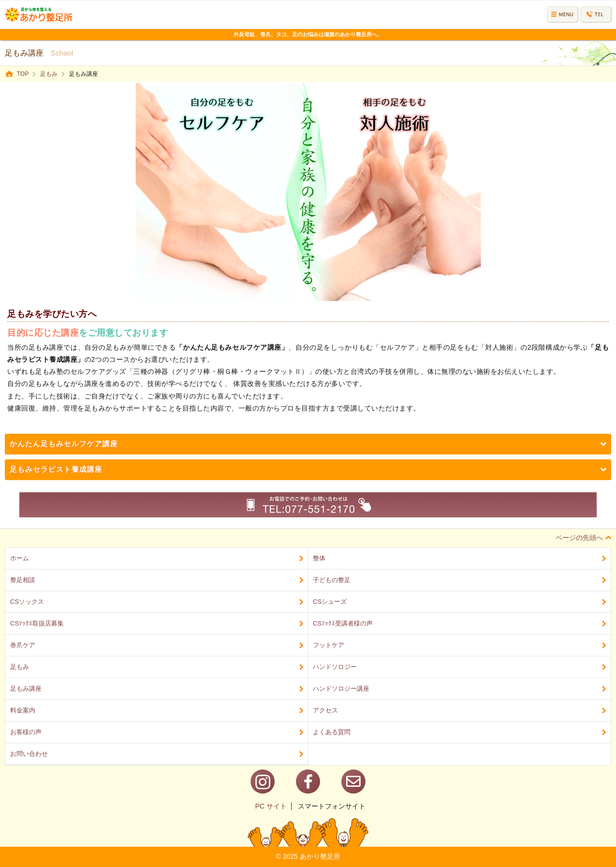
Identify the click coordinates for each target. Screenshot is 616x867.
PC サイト (271, 806)
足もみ (49, 74)
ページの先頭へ (583, 538)
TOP (23, 74)
